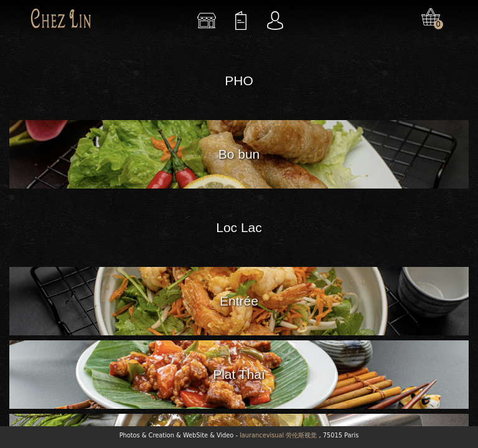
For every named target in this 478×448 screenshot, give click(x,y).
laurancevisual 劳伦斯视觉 (278, 435)
